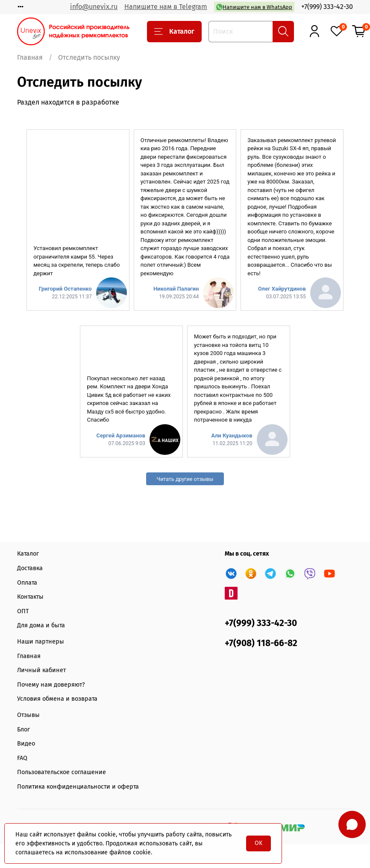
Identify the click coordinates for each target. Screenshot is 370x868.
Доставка (30, 568)
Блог (23, 730)
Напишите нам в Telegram (166, 7)
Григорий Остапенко (65, 289)
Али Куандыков (232, 435)
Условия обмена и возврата (57, 699)
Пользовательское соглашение (62, 772)
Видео (26, 744)
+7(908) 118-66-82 (261, 643)
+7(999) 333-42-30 (327, 7)
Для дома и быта (41, 625)
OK (258, 843)
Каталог (174, 32)
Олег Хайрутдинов (282, 289)
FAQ (22, 758)
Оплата (27, 583)
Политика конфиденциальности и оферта (78, 787)
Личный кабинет (41, 670)
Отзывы (28, 715)
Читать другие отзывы (185, 479)
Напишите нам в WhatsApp (254, 7)
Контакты (30, 597)
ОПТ (23, 611)
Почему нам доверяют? (51, 685)
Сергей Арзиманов (121, 435)
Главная (30, 57)
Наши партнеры (41, 642)
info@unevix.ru (94, 7)
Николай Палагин (176, 289)
